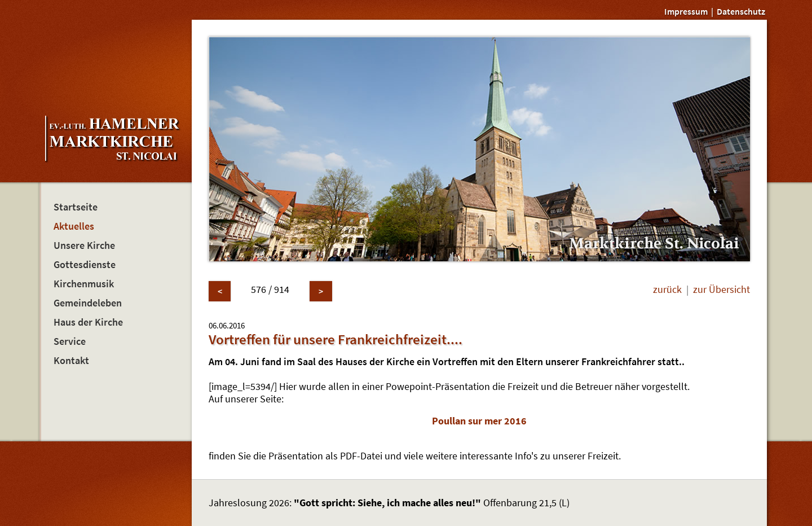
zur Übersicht (721, 290)
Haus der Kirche (88, 322)
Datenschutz (741, 11)
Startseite (76, 207)
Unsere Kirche (84, 246)
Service (70, 341)
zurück (667, 290)
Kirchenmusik (84, 284)
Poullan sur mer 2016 (479, 421)
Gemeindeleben (88, 303)
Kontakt (71, 361)
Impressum (686, 11)
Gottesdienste (85, 265)
